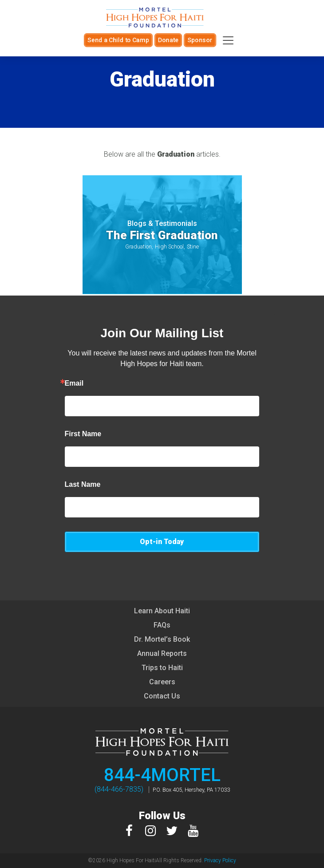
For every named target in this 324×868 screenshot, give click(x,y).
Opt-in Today (162, 542)
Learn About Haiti (162, 611)
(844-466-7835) (119, 789)
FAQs (162, 625)
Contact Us (162, 696)
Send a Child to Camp (118, 40)
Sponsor (200, 40)
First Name (83, 434)
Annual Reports (162, 653)
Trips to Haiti (162, 668)
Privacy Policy (220, 860)
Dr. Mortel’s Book (162, 639)
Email (74, 383)
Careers (162, 682)
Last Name (83, 485)
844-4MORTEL (162, 775)
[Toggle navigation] (228, 40)
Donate (168, 40)
